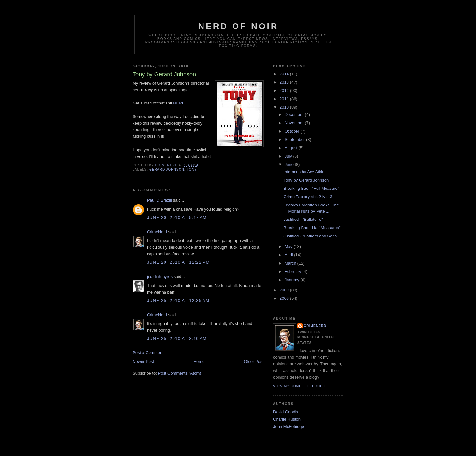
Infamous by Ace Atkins (305, 172)
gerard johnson (167, 170)
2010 (285, 107)
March (291, 263)
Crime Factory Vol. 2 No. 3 (308, 197)
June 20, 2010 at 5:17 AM (177, 217)
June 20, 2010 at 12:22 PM (178, 262)
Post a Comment (148, 353)
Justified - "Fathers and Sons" (311, 236)
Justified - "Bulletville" (303, 219)
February (294, 271)
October (293, 131)
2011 (285, 99)
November (295, 123)
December (295, 115)
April (289, 255)
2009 (285, 290)
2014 (285, 74)
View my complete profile (301, 386)
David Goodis (286, 412)
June (290, 164)
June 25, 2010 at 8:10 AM (177, 339)
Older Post (254, 362)
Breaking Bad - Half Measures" (312, 228)
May (289, 247)
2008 (285, 298)
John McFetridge (289, 426)
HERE (179, 103)
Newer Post (143, 362)
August (292, 148)
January (293, 280)
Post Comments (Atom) (180, 373)
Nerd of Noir (238, 26)
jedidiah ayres (160, 277)
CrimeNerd (157, 232)
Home (199, 362)
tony (192, 170)
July (289, 156)
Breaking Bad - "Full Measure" (311, 188)
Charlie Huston (287, 419)
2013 (285, 82)
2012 (285, 91)
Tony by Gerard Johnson (306, 180)
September (295, 139)
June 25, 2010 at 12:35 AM (178, 301)
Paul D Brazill (159, 200)
